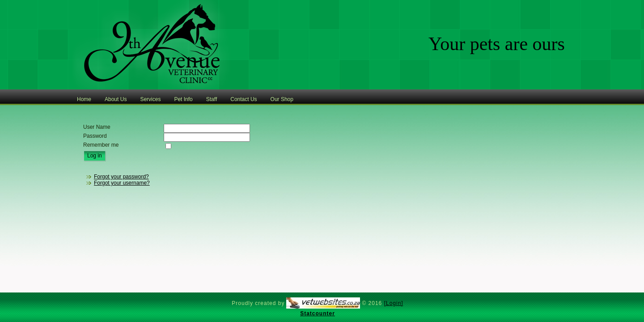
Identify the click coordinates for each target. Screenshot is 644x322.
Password (95, 136)
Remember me (101, 145)
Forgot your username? (122, 183)
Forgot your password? (121, 177)
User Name (97, 127)
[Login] (394, 303)
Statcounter (318, 314)
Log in (95, 156)
